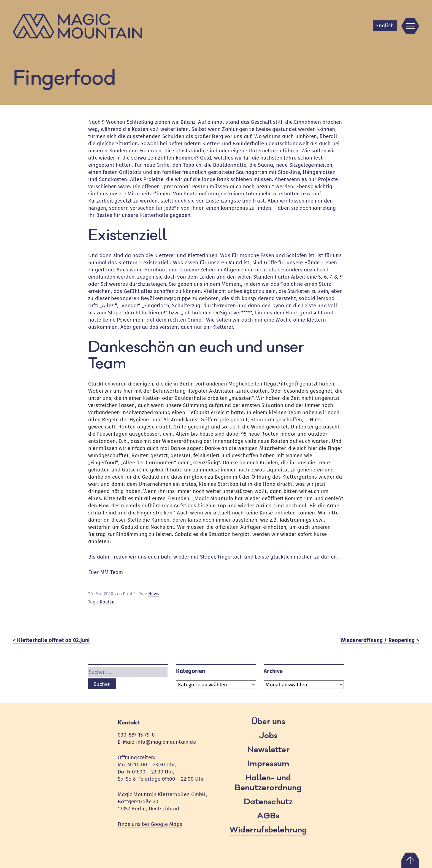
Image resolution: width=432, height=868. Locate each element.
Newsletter (268, 750)
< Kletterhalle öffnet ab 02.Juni (51, 640)
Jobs (268, 736)
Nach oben (410, 860)
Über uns (268, 722)
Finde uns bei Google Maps (150, 824)
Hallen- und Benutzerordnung (268, 783)
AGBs (268, 816)
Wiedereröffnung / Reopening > (380, 640)
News (154, 594)
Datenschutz (268, 802)
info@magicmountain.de (166, 742)
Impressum (268, 764)
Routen (107, 602)
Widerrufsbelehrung (268, 830)
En (385, 25)
